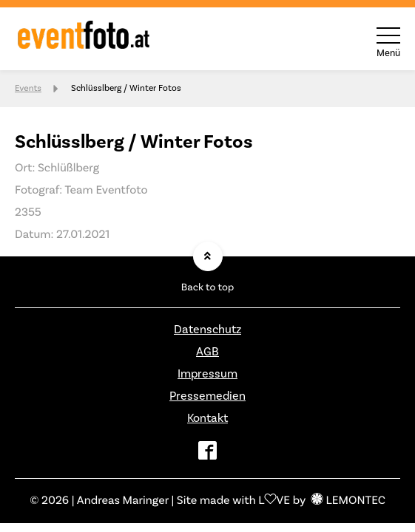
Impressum (207, 374)
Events (28, 88)
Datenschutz (207, 330)
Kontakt (207, 418)
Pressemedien (207, 396)
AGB (207, 352)
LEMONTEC (348, 501)
